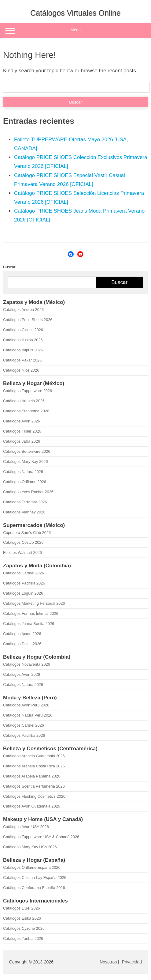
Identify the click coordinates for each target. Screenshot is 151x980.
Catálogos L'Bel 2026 (22, 908)
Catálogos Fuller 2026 (22, 431)
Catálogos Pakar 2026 (22, 360)
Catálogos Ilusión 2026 (23, 340)
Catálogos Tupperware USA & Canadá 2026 (41, 837)
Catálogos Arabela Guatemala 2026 (34, 756)
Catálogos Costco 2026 (23, 542)
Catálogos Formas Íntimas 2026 (31, 613)
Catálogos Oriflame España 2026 (32, 867)
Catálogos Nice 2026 (21, 370)
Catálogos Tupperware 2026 (28, 391)
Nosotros (108, 962)
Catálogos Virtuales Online (75, 13)
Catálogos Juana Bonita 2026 (29, 624)
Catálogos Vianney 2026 (24, 512)
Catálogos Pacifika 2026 (24, 583)
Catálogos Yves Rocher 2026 (28, 492)
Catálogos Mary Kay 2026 (26, 462)
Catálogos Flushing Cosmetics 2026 (34, 796)
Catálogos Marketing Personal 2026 (34, 603)
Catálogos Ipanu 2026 (22, 634)
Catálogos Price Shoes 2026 (28, 320)
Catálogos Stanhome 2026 (26, 411)
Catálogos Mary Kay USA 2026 (30, 847)
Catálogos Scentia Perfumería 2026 (34, 786)
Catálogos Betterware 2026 (27, 451)
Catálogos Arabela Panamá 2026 (32, 776)
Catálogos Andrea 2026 (23, 310)
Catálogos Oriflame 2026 (25, 482)
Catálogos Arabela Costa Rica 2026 (34, 766)
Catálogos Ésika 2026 (22, 918)
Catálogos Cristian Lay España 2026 (35, 878)
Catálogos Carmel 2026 (24, 573)
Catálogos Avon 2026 (22, 421)
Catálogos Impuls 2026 (23, 350)
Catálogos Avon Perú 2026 (26, 705)
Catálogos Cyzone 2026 (24, 928)
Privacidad (132, 962)
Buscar (9, 267)
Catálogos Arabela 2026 (24, 401)
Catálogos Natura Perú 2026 (28, 715)
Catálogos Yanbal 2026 (23, 938)
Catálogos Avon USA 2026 (26, 827)
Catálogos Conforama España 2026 (34, 888)
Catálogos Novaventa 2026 (27, 664)
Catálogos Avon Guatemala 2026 (32, 806)
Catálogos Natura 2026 (23, 472)
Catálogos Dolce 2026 (22, 644)
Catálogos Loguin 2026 (23, 593)
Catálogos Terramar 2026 (25, 502)
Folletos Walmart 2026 (22, 552)
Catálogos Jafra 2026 (22, 441)
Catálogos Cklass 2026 (23, 330)
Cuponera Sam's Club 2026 (27, 533)
